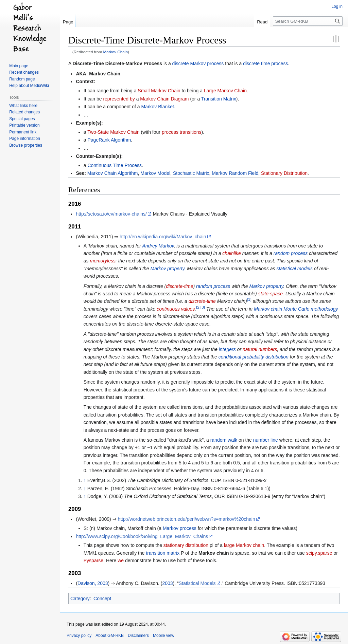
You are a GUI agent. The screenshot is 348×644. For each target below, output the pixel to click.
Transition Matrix (219, 99)
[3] (203, 307)
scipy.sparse (319, 553)
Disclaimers (138, 636)
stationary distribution (186, 545)
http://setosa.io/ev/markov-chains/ (111, 214)
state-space (271, 294)
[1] (249, 300)
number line (266, 440)
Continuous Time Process (115, 165)
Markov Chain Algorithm (113, 173)
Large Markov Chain (225, 91)
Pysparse (93, 560)
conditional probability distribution (254, 357)
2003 (167, 583)
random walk (224, 440)
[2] (198, 307)
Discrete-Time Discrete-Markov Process (117, 63)
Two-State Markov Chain (113, 132)
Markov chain (214, 553)
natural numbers (260, 349)
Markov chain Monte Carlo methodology (296, 309)
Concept (102, 599)
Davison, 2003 (93, 583)
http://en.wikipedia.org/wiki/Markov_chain (163, 237)
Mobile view (164, 636)
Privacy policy (79, 636)
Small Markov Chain (159, 91)
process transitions (182, 132)
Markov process (180, 528)
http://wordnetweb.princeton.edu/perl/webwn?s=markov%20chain (186, 519)
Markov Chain (116, 52)
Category (80, 599)
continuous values (176, 309)
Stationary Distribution (284, 173)
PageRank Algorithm (109, 140)
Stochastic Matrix (191, 173)
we (121, 560)
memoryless (102, 261)
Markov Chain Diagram (164, 99)
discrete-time (179, 286)
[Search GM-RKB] (308, 21)
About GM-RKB (110, 636)
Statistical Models (197, 583)
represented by (119, 99)
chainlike (231, 253)
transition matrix (163, 553)
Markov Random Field (235, 173)
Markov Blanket (157, 107)
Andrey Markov (158, 246)
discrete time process (265, 63)
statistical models (294, 269)
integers (227, 349)
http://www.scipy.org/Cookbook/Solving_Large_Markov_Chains (142, 536)
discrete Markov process (198, 63)
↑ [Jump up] (85, 480)
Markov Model (155, 173)
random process (291, 253)
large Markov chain (244, 545)
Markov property (167, 269)
